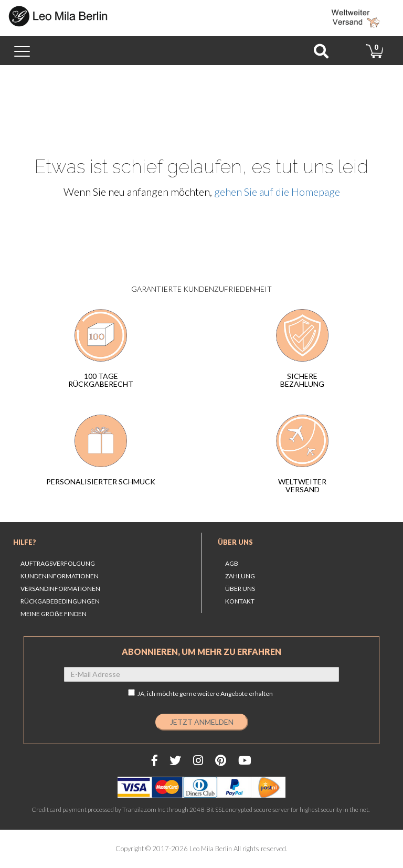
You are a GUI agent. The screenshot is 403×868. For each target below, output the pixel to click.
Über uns (235, 542)
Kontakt (240, 601)
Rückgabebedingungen (60, 601)
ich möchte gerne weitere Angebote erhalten (210, 694)
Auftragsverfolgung (58, 563)
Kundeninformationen (60, 576)
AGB (232, 563)
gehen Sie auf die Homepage (277, 192)
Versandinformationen (60, 589)
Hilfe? (25, 542)
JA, (200, 693)
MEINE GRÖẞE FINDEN (54, 614)
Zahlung (240, 576)
